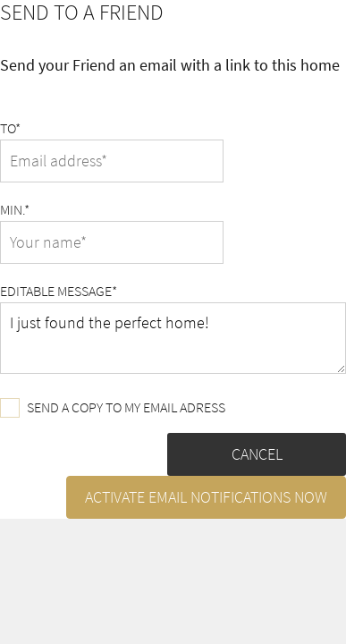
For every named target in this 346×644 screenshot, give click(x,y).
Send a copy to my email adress (113, 408)
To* (10, 128)
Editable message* (59, 291)
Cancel (257, 454)
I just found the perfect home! (173, 338)
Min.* (15, 209)
